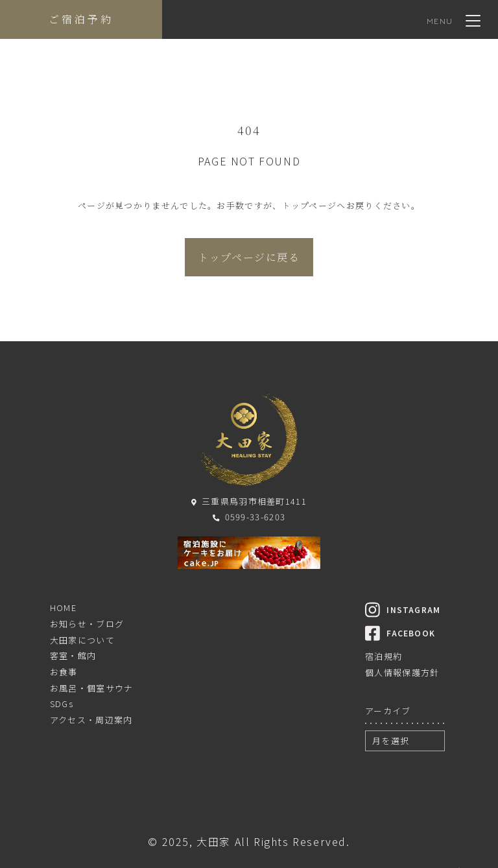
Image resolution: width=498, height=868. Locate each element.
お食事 (64, 672)
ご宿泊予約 (81, 19)
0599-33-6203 (249, 517)
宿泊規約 (384, 656)
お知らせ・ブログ (87, 624)
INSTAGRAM (403, 609)
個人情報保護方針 (402, 672)
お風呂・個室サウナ (92, 688)
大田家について (82, 640)
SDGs (62, 704)
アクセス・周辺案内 (91, 720)
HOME (63, 608)
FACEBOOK (400, 633)
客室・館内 (73, 656)
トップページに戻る (249, 257)
